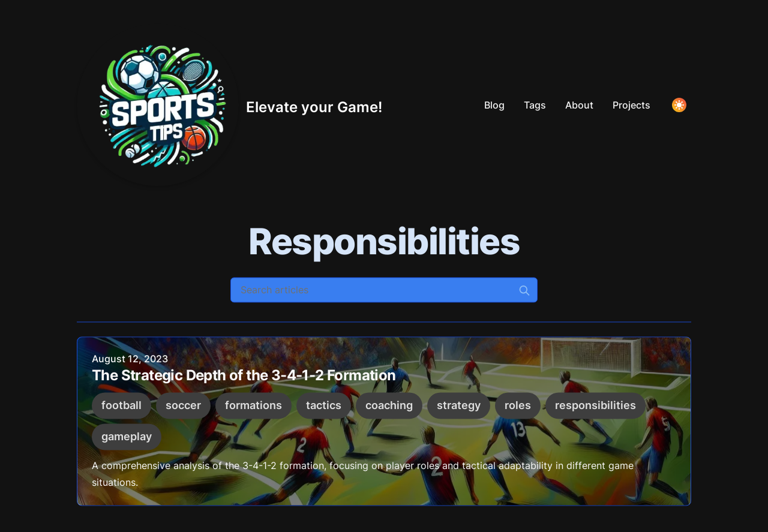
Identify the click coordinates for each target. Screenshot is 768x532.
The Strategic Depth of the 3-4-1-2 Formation (244, 377)
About (579, 105)
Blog (494, 105)
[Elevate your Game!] (229, 105)
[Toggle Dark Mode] (679, 105)
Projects (631, 105)
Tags (535, 105)
